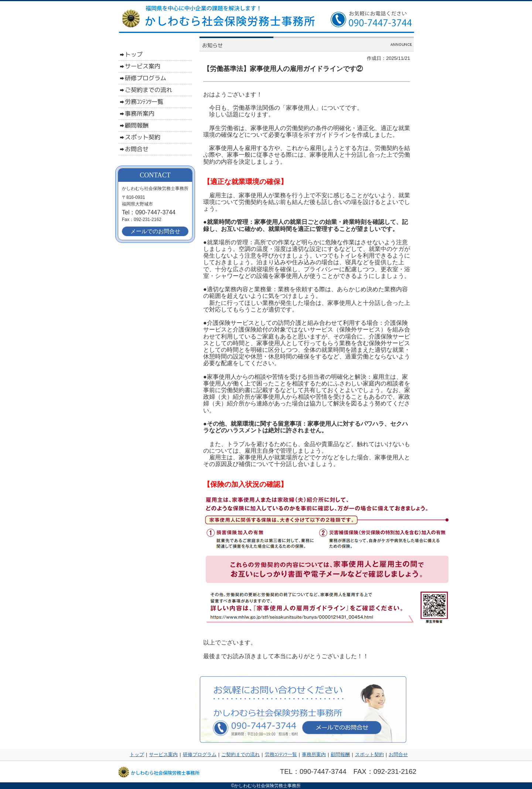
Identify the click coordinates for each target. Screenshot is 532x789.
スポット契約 (369, 754)
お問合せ (398, 754)
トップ (137, 754)
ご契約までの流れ (241, 754)
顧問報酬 (340, 754)
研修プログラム (200, 754)
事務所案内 (314, 754)
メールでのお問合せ (155, 231)
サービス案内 (163, 754)
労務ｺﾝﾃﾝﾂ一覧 (281, 754)
